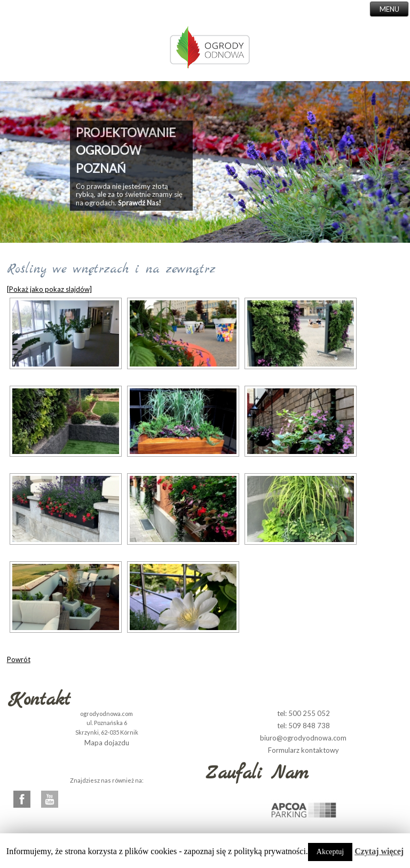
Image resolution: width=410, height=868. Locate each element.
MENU (389, 9)
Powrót (19, 659)
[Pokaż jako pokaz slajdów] (49, 289)
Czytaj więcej (379, 851)
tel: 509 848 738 (303, 726)
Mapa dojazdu (107, 743)
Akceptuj (330, 852)
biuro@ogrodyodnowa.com (303, 738)
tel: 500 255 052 (303, 713)
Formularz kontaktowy (303, 750)
